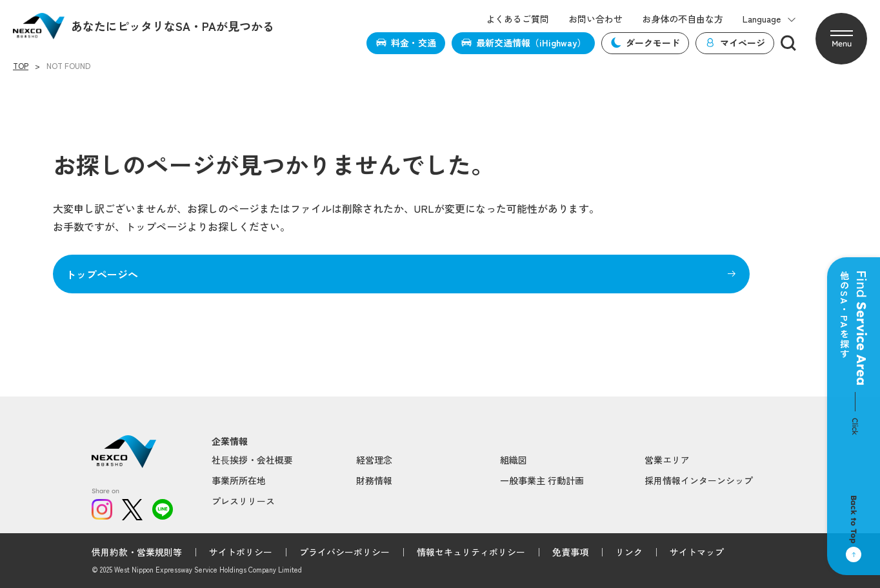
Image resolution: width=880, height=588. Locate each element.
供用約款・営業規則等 (137, 552)
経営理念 (374, 460)
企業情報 (230, 441)
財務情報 (374, 480)
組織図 (514, 460)
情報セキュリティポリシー (471, 552)
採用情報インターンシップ (699, 480)
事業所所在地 (239, 480)
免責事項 (570, 552)
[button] (841, 39)
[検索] (788, 43)
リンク (629, 552)
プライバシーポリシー (345, 552)
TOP (21, 66)
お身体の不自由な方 (683, 19)
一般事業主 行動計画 (542, 480)
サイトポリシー (241, 552)
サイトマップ (697, 552)
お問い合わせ (595, 19)
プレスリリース (243, 501)
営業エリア (667, 460)
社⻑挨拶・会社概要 (252, 460)
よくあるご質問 (517, 19)
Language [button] (769, 19)
